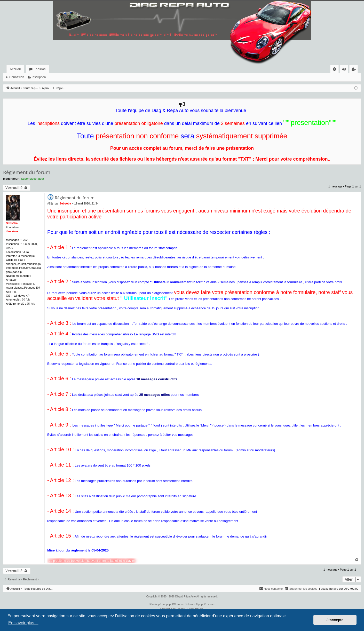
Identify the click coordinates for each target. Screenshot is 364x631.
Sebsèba (12, 223)
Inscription (39, 77)
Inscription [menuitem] (355, 70)
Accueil (15, 69)
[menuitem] (334, 69)
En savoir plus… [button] (23, 623)
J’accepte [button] (335, 620)
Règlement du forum (27, 172)
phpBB (170, 604)
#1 (49, 203)
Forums (40, 69)
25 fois (31, 304)
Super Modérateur (33, 179)
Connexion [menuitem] (345, 70)
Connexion (17, 77)
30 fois (26, 299)
